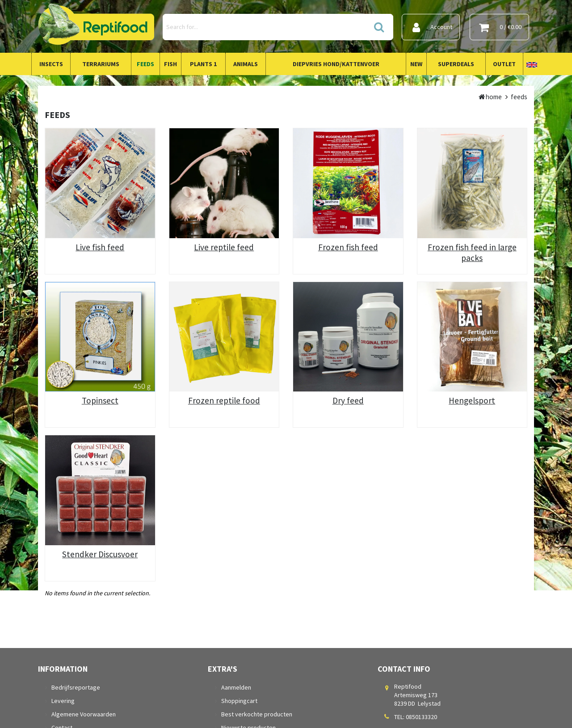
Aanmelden (236, 687)
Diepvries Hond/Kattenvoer (336, 64)
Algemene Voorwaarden (84, 714)
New (416, 64)
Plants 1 (203, 64)
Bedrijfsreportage (76, 687)
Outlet (504, 64)
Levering (63, 701)
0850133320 (421, 717)
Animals (246, 64)
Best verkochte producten (257, 714)
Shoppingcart (239, 701)
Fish (170, 64)
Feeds (145, 64)
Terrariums (101, 64)
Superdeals (456, 64)
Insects (51, 64)
